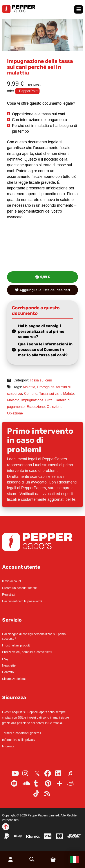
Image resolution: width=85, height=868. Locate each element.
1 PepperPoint (27, 91)
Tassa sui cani (41, 380)
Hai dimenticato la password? (22, 601)
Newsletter (9, 665)
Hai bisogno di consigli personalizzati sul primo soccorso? (41, 331)
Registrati (9, 594)
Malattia (29, 387)
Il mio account (12, 581)
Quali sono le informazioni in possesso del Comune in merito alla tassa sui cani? (45, 349)
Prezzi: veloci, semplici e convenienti (27, 652)
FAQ (5, 659)
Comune (31, 394)
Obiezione (55, 407)
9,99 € (45, 277)
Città (49, 400)
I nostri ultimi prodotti (16, 645)
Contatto (8, 672)
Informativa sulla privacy (19, 740)
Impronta (8, 746)
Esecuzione (36, 407)
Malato (69, 394)
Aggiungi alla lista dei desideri (42, 290)
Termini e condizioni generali (22, 733)
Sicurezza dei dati (14, 679)
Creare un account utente (20, 588)
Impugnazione (32, 400)
